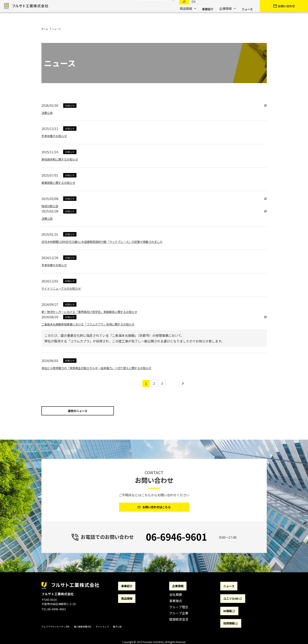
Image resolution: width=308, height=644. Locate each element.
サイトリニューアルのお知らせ (64, 288)
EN (190, 8)
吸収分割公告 (51, 206)
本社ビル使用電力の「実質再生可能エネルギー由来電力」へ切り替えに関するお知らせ (104, 368)
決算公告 (48, 113)
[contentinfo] (154, 612)
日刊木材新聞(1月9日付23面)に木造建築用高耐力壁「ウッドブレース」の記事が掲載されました (111, 242)
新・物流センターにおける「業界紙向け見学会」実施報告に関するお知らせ (96, 312)
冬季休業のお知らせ (56, 136)
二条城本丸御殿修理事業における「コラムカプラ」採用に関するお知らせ (95, 324)
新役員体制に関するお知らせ (62, 159)
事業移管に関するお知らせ (61, 183)
